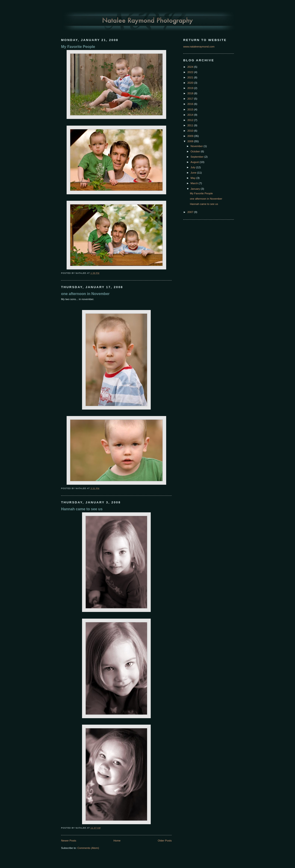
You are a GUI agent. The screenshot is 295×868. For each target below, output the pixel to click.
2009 (191, 136)
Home (117, 841)
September (198, 157)
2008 (191, 141)
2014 (191, 115)
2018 (191, 93)
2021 (191, 77)
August (195, 162)
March (195, 183)
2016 (191, 104)
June (194, 173)
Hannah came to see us (82, 509)
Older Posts (165, 841)
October (196, 151)
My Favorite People (78, 47)
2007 (191, 212)
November (197, 146)
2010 (191, 131)
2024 (191, 67)
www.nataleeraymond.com (199, 47)
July (193, 167)
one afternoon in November (85, 294)
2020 (191, 83)
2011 (191, 125)
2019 (191, 88)
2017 (191, 99)
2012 (191, 120)
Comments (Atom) (88, 848)
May (193, 178)
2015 (191, 109)
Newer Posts (69, 841)
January (196, 189)
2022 (191, 72)
